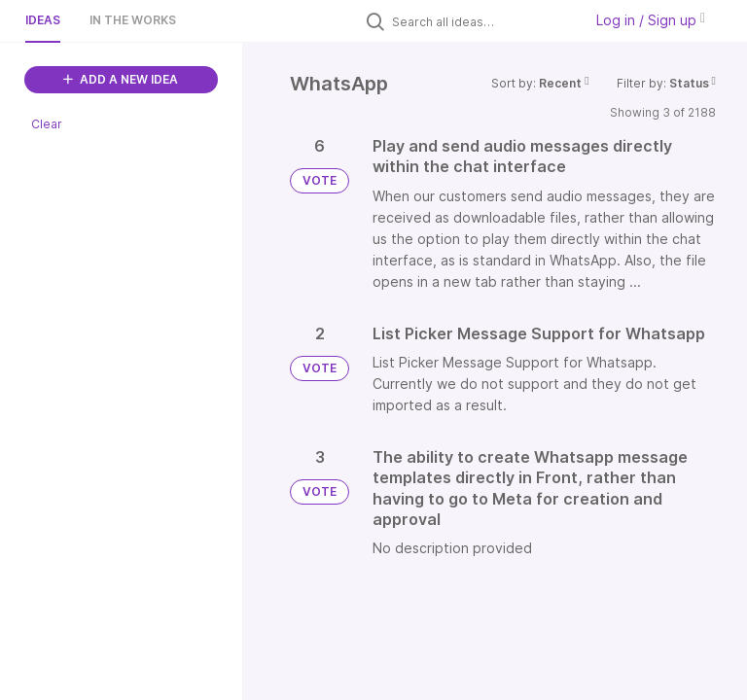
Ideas (43, 20)
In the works (133, 20)
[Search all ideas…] (482, 21)
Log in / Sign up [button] (651, 20)
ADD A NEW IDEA (121, 79)
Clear (47, 124)
